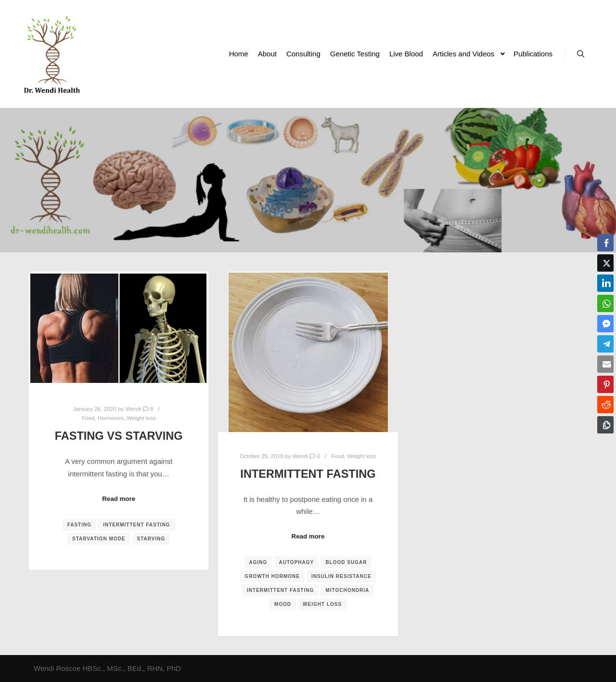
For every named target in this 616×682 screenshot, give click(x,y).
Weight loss (141, 418)
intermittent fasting (136, 525)
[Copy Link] (605, 425)
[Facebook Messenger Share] (605, 324)
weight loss (322, 604)
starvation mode (99, 539)
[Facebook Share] (605, 243)
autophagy (297, 562)
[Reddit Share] (605, 405)
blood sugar (346, 562)
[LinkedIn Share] (605, 283)
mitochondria (347, 590)
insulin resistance (341, 576)
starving (151, 539)
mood (283, 604)
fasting (79, 525)
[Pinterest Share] (605, 384)
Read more (119, 499)
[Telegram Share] (605, 344)
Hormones (111, 418)
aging (258, 562)
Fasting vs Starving (119, 436)
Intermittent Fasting (308, 474)
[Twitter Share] (605, 263)
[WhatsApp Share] (605, 303)
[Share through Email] (605, 364)
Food (88, 418)
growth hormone (272, 576)
